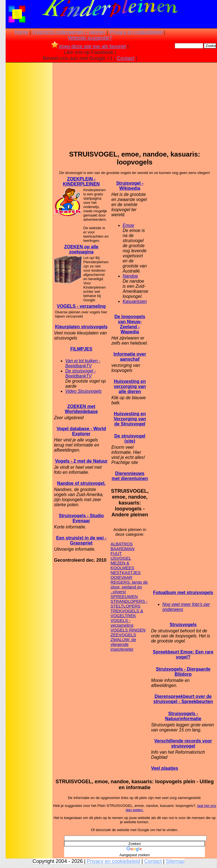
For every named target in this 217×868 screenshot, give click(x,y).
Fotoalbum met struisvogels (183, 593)
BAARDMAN (123, 549)
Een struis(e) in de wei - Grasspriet (81, 540)
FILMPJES (81, 349)
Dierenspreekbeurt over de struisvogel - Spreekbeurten (183, 699)
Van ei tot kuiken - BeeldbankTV (83, 363)
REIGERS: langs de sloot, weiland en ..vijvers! (129, 587)
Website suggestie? (90, 38)
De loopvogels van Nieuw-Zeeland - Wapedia (130, 324)
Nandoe (130, 276)
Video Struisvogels (83, 391)
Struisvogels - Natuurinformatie (183, 716)
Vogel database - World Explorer (81, 431)
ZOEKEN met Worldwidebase (81, 409)
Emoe (128, 225)
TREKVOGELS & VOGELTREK (127, 613)
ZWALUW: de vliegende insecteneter (123, 644)
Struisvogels (183, 625)
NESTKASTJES (126, 573)
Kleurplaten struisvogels (81, 327)
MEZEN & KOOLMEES (122, 565)
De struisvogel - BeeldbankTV (80, 373)
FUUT (116, 553)
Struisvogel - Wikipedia (130, 186)
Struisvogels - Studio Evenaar (81, 518)
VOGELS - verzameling (81, 306)
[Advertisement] (29, 152)
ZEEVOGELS (123, 635)
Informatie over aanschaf (130, 357)
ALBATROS (122, 544)
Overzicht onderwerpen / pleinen (69, 32)
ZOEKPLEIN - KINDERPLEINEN (81, 181)
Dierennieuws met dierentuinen (130, 476)
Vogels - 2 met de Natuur (81, 461)
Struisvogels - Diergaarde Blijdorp (183, 672)
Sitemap (175, 861)
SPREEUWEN (124, 596)
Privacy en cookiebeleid (136, 32)
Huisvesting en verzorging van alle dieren (130, 386)
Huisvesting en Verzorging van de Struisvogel (130, 419)
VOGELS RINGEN (128, 630)
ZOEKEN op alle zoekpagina (81, 249)
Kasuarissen (135, 301)
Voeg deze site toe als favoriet (89, 46)
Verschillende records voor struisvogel (183, 743)
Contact (126, 58)
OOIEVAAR (121, 577)
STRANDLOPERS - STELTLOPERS (129, 604)
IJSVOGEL (121, 558)
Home (21, 32)
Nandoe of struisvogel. (81, 483)
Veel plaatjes (165, 768)
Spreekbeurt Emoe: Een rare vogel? (183, 654)
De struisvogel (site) (130, 439)
